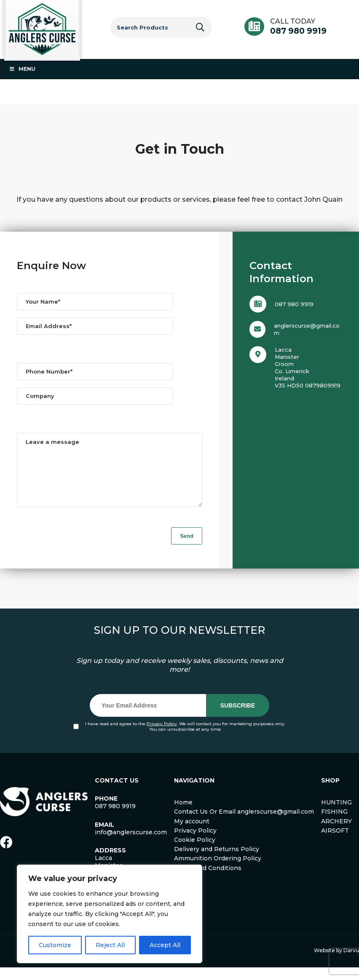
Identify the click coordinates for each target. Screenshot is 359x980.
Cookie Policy (195, 852)
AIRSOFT (335, 843)
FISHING (334, 824)
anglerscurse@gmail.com (307, 329)
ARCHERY (336, 834)
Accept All (165, 945)
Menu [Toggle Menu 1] (22, 69)
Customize (55, 945)
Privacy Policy (162, 736)
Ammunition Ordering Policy (218, 871)
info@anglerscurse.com (131, 845)
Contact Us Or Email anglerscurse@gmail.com (244, 824)
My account (192, 834)
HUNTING (336, 815)
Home (183, 815)
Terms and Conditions (208, 881)
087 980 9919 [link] (115, 819)
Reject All (110, 945)
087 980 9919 (298, 31)
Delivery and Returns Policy (217, 862)
